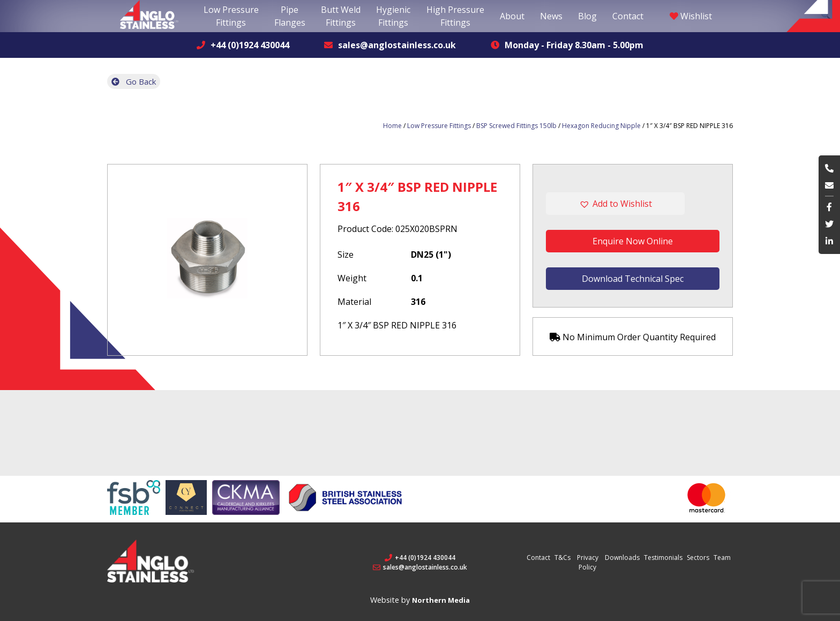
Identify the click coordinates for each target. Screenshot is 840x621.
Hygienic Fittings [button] (393, 16)
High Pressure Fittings (455, 16)
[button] (633, 204)
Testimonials (663, 558)
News (551, 16)
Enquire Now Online (633, 241)
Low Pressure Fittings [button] (231, 16)
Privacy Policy (588, 562)
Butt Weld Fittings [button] (341, 16)
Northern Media (441, 600)
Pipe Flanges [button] (290, 16)
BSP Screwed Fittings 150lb (516, 126)
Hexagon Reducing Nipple (601, 126)
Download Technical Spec (633, 279)
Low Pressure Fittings (439, 126)
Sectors (698, 558)
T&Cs (562, 558)
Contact (628, 16)
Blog (587, 16)
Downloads (622, 558)
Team (722, 558)
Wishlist (691, 16)
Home (392, 126)
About (512, 16)
